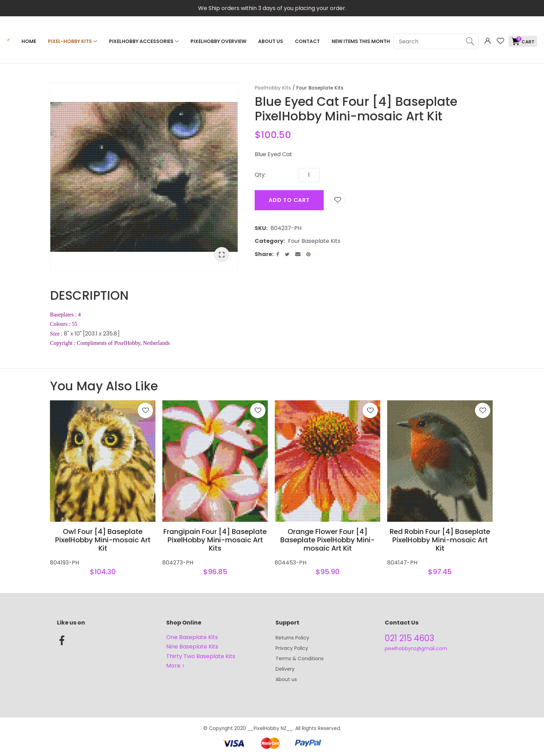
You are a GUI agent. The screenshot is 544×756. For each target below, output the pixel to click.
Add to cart (289, 200)
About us (286, 679)
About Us (271, 41)
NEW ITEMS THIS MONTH (361, 41)
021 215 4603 (410, 638)
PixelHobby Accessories (141, 41)
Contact (307, 41)
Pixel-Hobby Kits (70, 41)
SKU (260, 228)
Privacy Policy (292, 648)
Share (263, 254)
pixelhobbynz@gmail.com (416, 648)
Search (470, 41)
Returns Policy (292, 638)
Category (269, 241)
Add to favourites (145, 410)
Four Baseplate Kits (320, 88)
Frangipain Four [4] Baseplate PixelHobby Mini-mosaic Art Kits (215, 540)
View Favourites (500, 41)
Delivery (285, 669)
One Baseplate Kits (192, 637)
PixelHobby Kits (273, 88)
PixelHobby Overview (218, 41)
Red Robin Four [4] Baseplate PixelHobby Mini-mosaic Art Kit (440, 540)
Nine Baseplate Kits (192, 647)
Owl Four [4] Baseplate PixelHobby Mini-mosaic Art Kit (103, 540)
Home (29, 41)
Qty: (260, 175)
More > (176, 666)
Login (488, 41)
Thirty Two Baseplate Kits (201, 656)
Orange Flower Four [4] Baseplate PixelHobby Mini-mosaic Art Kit (328, 540)
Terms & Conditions (300, 659)
